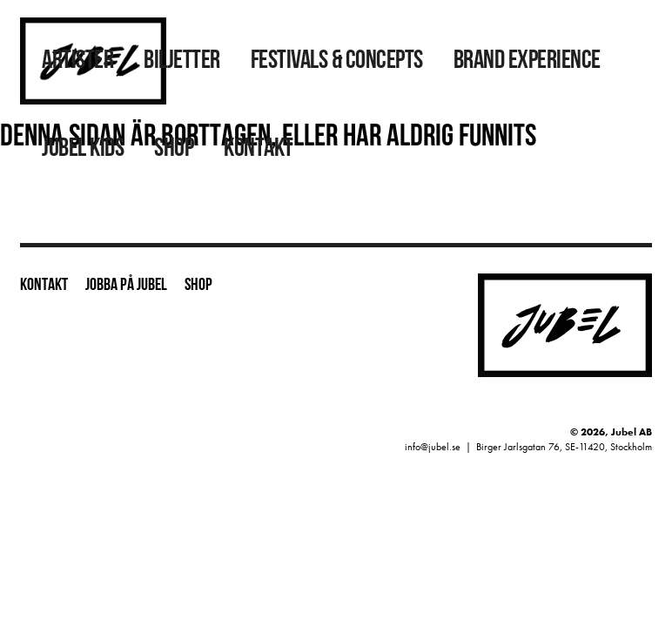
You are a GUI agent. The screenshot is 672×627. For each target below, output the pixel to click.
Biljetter (182, 61)
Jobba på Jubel (126, 286)
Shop (174, 149)
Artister (77, 61)
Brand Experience (527, 61)
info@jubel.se (433, 447)
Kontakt (259, 149)
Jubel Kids (83, 149)
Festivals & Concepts (337, 61)
